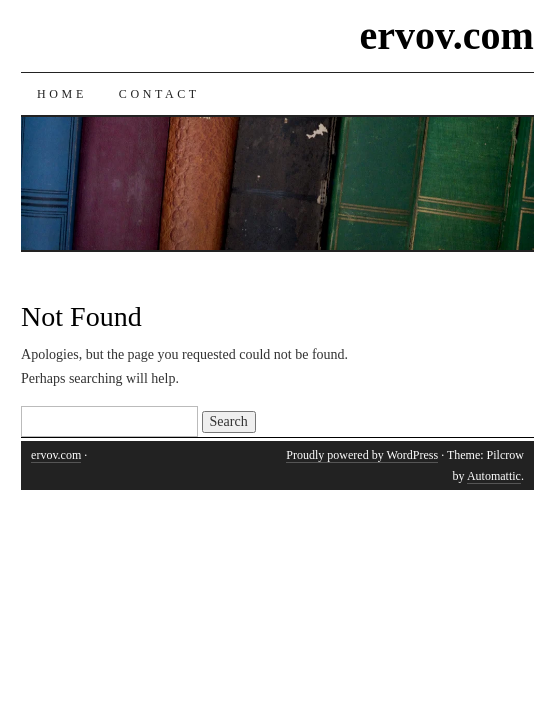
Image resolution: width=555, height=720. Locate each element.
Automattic (494, 476)
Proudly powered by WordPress (362, 455)
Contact (159, 94)
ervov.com (447, 35)
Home (62, 94)
